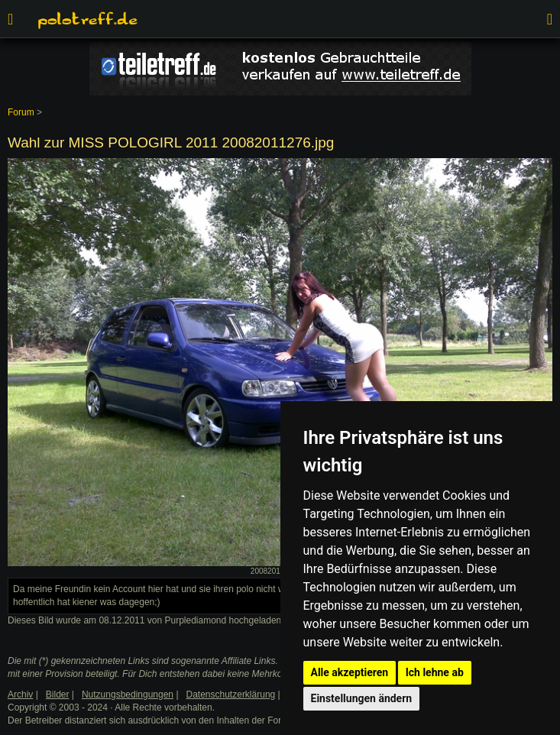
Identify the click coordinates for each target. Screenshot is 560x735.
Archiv (20, 695)
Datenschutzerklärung (231, 695)
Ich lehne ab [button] (435, 672)
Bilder (58, 695)
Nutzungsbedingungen (128, 695)
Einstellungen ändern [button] (362, 698)
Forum (21, 112)
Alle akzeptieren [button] (350, 672)
